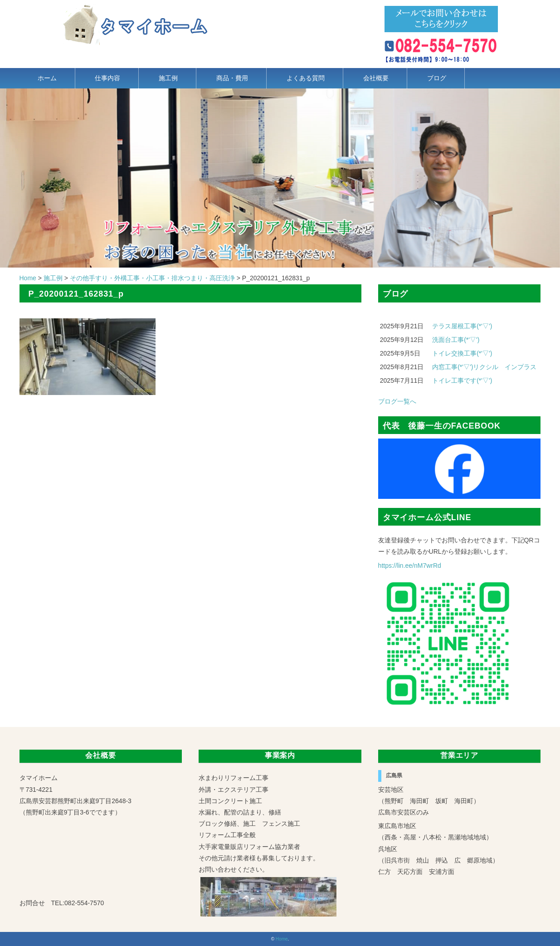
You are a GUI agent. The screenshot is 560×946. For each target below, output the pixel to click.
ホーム (47, 78)
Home (282, 939)
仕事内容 (107, 78)
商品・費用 (232, 78)
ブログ (437, 78)
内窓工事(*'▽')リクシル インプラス (484, 367)
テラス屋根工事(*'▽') (462, 326)
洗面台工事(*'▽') (456, 340)
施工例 (168, 78)
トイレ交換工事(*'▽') (462, 353)
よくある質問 (306, 78)
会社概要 (376, 78)
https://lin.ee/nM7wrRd (410, 566)
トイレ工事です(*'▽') (462, 380)
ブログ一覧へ (397, 401)
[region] (280, 178)
